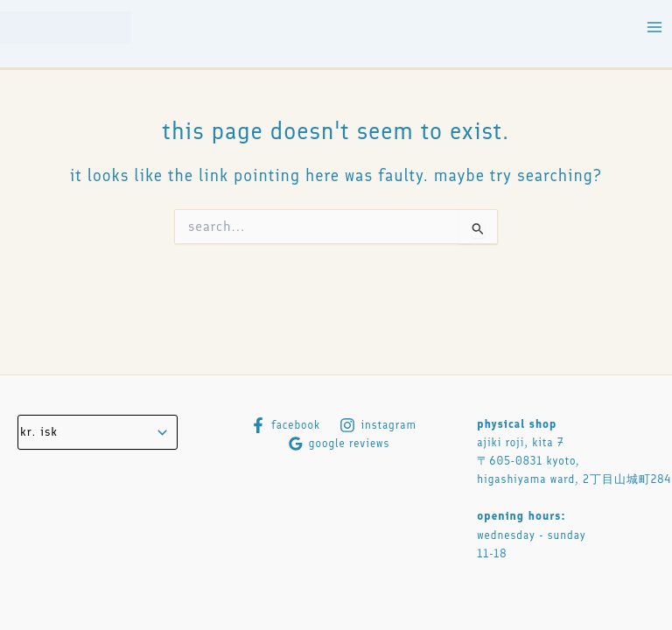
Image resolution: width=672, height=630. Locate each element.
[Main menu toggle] (655, 28)
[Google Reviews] (339, 444)
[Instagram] (378, 425)
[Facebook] (285, 425)
